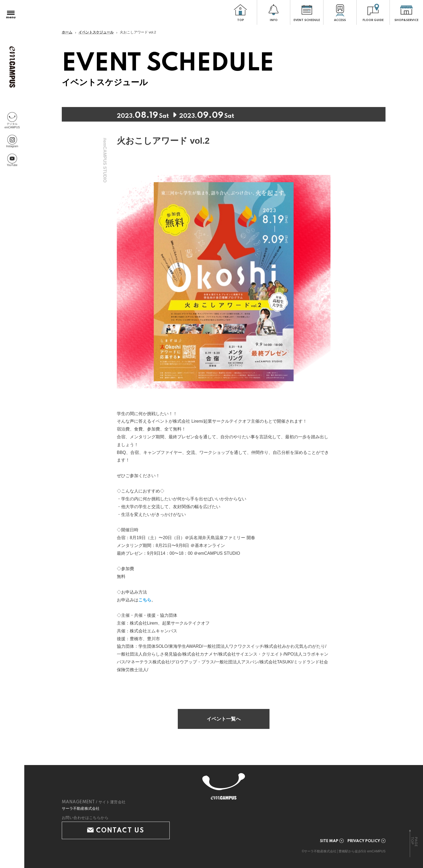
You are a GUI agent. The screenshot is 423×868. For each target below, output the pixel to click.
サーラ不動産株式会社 (81, 808)
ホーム (67, 32)
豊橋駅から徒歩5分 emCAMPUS (362, 851)
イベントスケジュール (96, 32)
